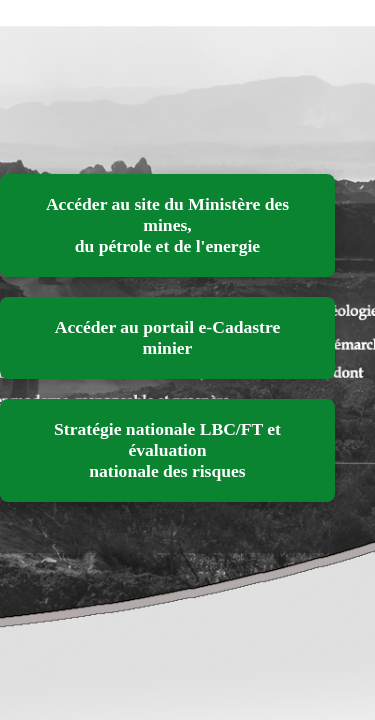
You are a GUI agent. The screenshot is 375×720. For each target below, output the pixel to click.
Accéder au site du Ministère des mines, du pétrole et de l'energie (167, 225)
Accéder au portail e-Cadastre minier (168, 337)
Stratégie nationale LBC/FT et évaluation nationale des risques (167, 450)
